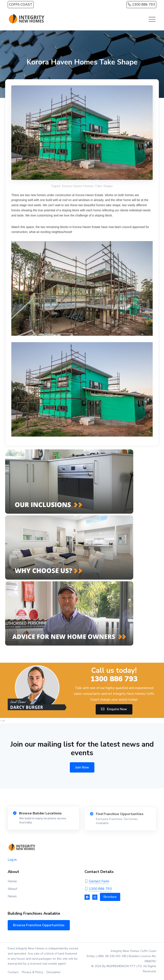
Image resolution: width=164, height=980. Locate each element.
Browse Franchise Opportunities (39, 925)
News (12, 896)
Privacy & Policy (32, 972)
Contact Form (99, 881)
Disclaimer (54, 972)
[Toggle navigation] (152, 19)
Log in (12, 860)
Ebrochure (110, 897)
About (12, 889)
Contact (13, 972)
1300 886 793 (141, 4)
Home (12, 881)
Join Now (82, 767)
